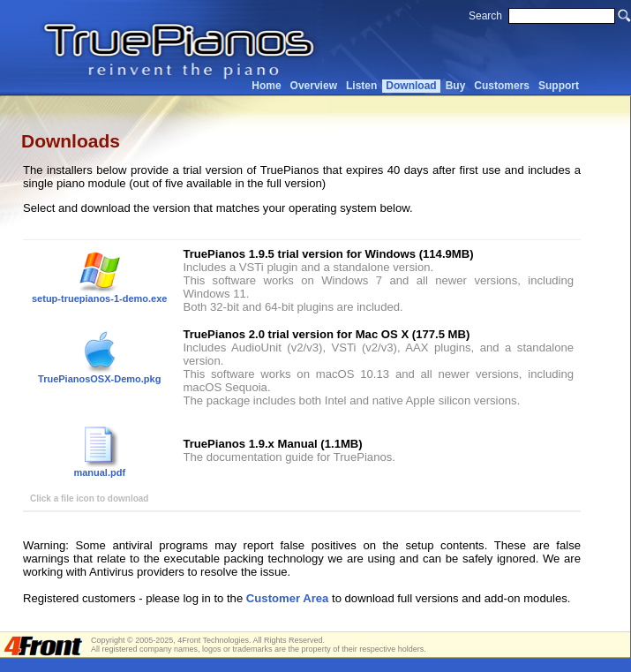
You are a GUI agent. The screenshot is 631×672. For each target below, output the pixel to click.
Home (266, 86)
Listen (361, 86)
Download (411, 86)
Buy (456, 86)
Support (559, 86)
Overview (314, 86)
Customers (502, 86)
